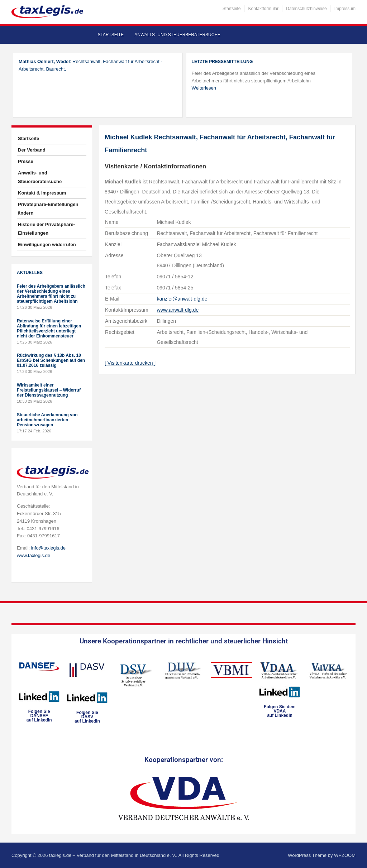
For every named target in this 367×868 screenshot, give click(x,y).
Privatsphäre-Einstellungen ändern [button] (48, 209)
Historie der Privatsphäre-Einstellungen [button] (46, 229)
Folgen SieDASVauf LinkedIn (87, 717)
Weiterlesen (204, 88)
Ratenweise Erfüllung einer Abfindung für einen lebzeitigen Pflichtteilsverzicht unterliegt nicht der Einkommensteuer (49, 329)
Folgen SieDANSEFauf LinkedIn (39, 716)
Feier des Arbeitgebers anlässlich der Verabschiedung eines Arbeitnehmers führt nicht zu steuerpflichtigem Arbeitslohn (51, 294)
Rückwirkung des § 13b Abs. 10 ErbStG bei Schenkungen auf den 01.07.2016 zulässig (51, 360)
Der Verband (32, 150)
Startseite (232, 9)
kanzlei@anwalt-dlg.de (182, 299)
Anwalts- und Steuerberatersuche (177, 35)
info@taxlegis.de (48, 548)
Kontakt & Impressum (42, 193)
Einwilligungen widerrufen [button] (47, 244)
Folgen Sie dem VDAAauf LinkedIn (280, 711)
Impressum (345, 9)
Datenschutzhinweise (306, 9)
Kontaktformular (264, 9)
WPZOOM (345, 855)
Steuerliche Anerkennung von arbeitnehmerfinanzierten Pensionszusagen (47, 420)
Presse (26, 161)
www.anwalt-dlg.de (178, 310)
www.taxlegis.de (34, 555)
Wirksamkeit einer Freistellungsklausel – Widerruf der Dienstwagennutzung (49, 390)
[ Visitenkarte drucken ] (130, 363)
